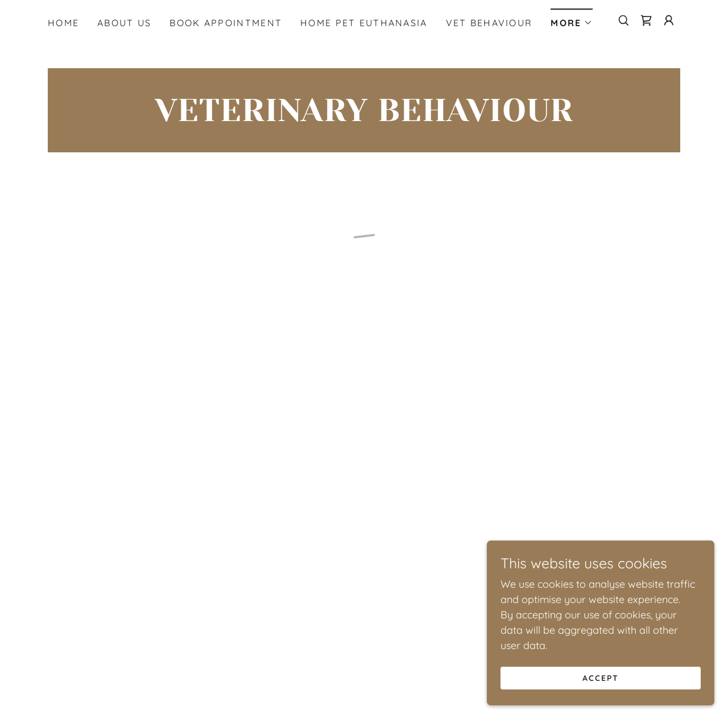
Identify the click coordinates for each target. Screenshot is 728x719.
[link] (364, 117)
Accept (601, 678)
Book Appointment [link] (226, 23)
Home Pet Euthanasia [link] (364, 23)
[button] (572, 19)
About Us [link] (124, 23)
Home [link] (63, 23)
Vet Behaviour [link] (489, 23)
